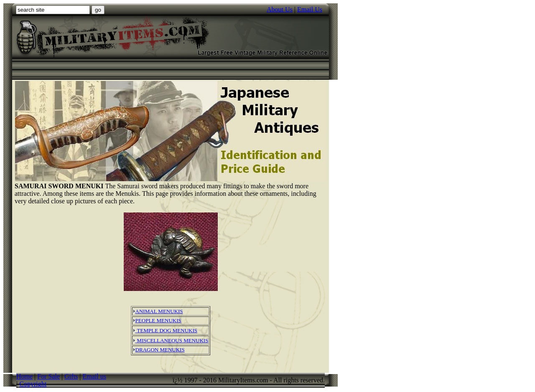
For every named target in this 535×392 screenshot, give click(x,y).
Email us (94, 376)
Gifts (71, 376)
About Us (280, 9)
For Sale (48, 376)
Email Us (310, 9)
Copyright (33, 384)
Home (24, 376)
